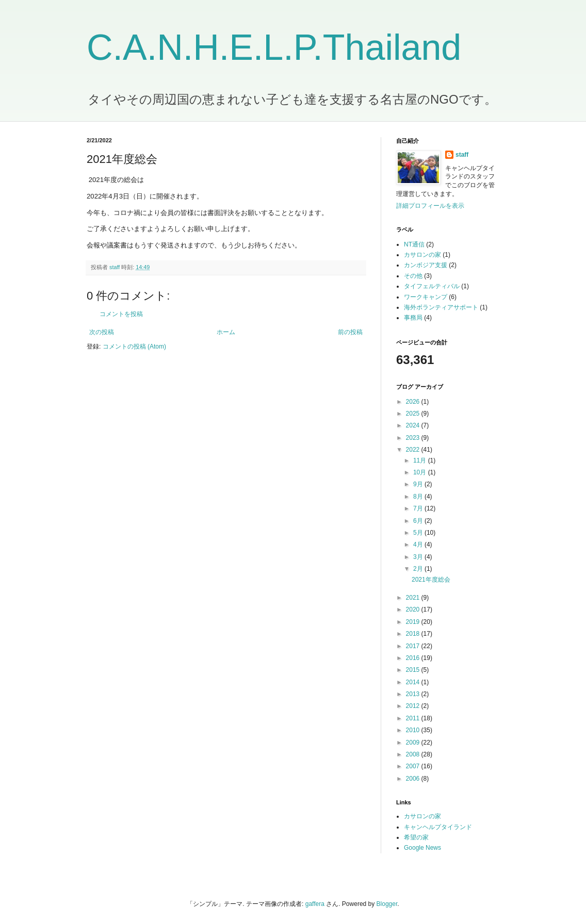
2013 (414, 694)
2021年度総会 (431, 580)
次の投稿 (102, 332)
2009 (414, 742)
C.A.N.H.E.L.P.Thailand (274, 47)
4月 (419, 544)
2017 (414, 646)
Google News (422, 848)
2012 (414, 706)
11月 (421, 460)
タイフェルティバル (432, 286)
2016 (414, 658)
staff (462, 155)
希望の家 (416, 837)
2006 (414, 779)
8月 (419, 497)
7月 (419, 508)
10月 (421, 472)
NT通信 (414, 244)
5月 (419, 533)
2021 (414, 598)
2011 (414, 718)
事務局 (413, 318)
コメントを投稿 (121, 314)
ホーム (226, 332)
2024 (414, 425)
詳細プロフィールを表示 (430, 206)
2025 (414, 414)
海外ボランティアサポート (441, 307)
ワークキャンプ (426, 297)
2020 (414, 609)
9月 (419, 484)
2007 (414, 766)
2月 (419, 569)
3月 (419, 557)
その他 (413, 276)
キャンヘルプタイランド (438, 827)
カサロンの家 (422, 255)
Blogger (387, 904)
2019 (414, 622)
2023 (414, 438)
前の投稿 (350, 332)
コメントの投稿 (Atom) (134, 346)
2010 (414, 730)
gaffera (315, 904)
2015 (414, 670)
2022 (414, 450)
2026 (414, 402)
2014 (414, 682)
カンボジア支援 (426, 265)
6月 (419, 521)
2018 (414, 634)
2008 (414, 754)
